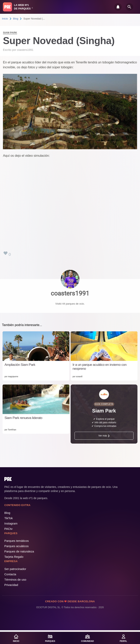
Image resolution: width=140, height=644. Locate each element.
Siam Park (10, 33)
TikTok (9, 518)
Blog (16, 19)
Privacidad (11, 585)
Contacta (10, 574)
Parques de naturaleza (19, 551)
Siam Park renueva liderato (23, 418)
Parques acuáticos (16, 546)
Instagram (11, 523)
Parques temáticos (17, 541)
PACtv (8, 529)
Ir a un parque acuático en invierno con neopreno (99, 367)
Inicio (5, 19)
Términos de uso (15, 580)
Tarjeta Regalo (14, 557)
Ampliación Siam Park (20, 365)
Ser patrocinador (15, 569)
